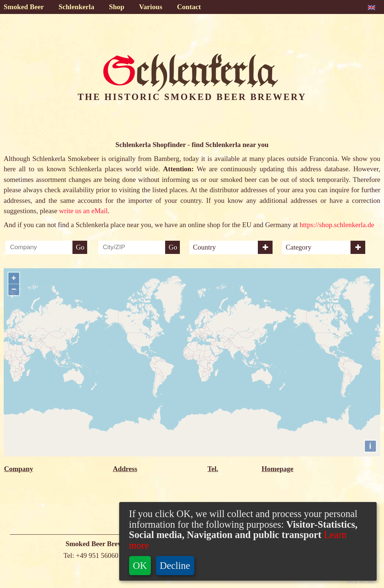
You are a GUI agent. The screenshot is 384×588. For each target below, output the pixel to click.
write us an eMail (83, 211)
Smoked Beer (24, 7)
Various (151, 7)
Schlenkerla (76, 7)
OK (140, 566)
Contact (189, 7)
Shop (117, 7)
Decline (175, 566)
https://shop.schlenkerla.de (337, 225)
